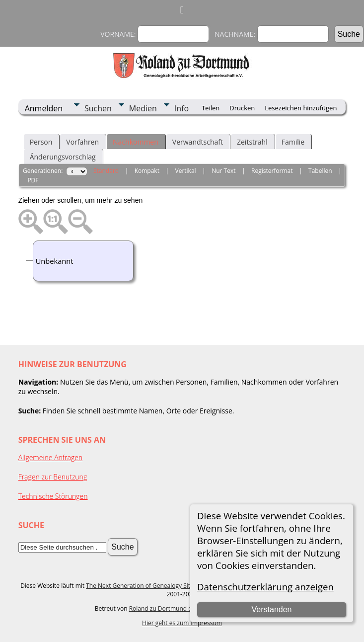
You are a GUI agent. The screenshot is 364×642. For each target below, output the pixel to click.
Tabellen (320, 171)
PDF (33, 180)
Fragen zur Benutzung (53, 477)
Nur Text (223, 171)
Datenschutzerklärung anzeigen (265, 587)
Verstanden (272, 609)
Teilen (211, 108)
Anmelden (44, 108)
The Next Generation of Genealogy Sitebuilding (151, 586)
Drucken (242, 108)
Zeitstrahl (252, 142)
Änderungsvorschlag (63, 157)
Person (41, 142)
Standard (106, 171)
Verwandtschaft (198, 142)
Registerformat (272, 171)
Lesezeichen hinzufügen (301, 108)
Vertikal (186, 171)
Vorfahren (82, 142)
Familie (293, 142)
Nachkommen (136, 142)
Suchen (98, 108)
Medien (143, 108)
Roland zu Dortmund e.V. (164, 608)
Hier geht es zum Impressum (182, 623)
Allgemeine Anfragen (51, 457)
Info (182, 108)
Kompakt (147, 171)
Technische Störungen (53, 496)
